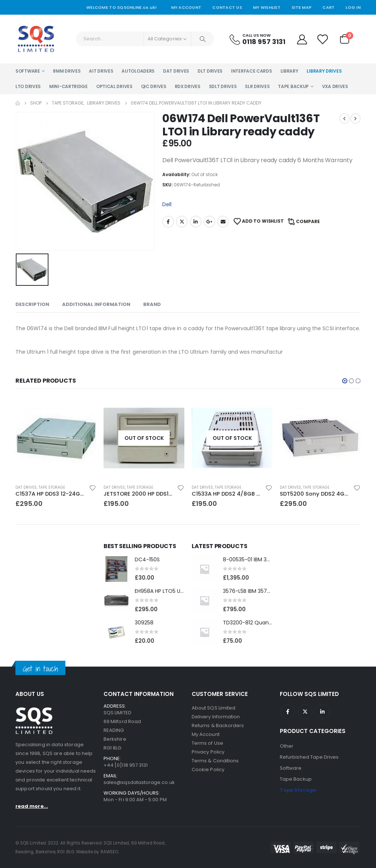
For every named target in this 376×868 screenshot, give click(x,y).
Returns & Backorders (218, 725)
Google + (209, 222)
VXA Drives (335, 86)
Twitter (182, 222)
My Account (186, 7)
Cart (328, 7)
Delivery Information (216, 717)
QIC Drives (154, 86)
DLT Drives (210, 71)
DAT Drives (176, 71)
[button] (345, 381)
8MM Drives (67, 71)
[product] (56, 438)
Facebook (168, 222)
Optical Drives (114, 86)
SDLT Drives (223, 86)
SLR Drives (257, 86)
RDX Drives (188, 86)
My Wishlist (267, 7)
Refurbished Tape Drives (309, 757)
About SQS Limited (214, 708)
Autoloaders (138, 71)
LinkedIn (196, 222)
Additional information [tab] (96, 304)
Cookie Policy (208, 769)
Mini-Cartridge (68, 86)
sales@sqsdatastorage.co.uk (139, 782)
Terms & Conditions (215, 761)
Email (223, 222)
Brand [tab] (152, 304)
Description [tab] (32, 304)
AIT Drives (101, 71)
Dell (167, 204)
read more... (32, 806)
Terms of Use (207, 743)
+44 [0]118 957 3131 (126, 765)
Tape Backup (293, 86)
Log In (353, 7)
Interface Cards (252, 71)
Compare (308, 221)
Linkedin (322, 712)
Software (28, 71)
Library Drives (324, 71)
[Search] (203, 39)
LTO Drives (28, 86)
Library (290, 71)
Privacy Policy (208, 752)
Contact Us (227, 7)
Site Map (301, 7)
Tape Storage (52, 487)
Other (287, 746)
